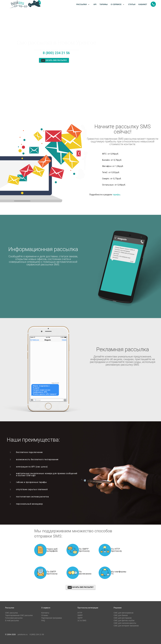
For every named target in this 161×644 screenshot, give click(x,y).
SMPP (80, 615)
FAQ (43, 621)
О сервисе (118, 5)
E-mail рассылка (12, 621)
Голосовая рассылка (14, 618)
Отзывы (45, 615)
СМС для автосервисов (123, 613)
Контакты (45, 613)
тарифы (116, 195)
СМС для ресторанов (123, 618)
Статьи (132, 4)
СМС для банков (121, 615)
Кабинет (143, 4)
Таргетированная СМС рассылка (19, 615)
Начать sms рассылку (54, 60)
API (95, 4)
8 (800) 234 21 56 (56, 53)
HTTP (80, 613)
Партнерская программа (52, 618)
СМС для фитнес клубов (124, 621)
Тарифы (104, 4)
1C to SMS (82, 621)
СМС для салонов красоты (125, 623)
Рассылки (83, 5)
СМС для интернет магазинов (126, 626)
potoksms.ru (23, 634)
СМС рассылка (11, 613)
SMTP (80, 618)
